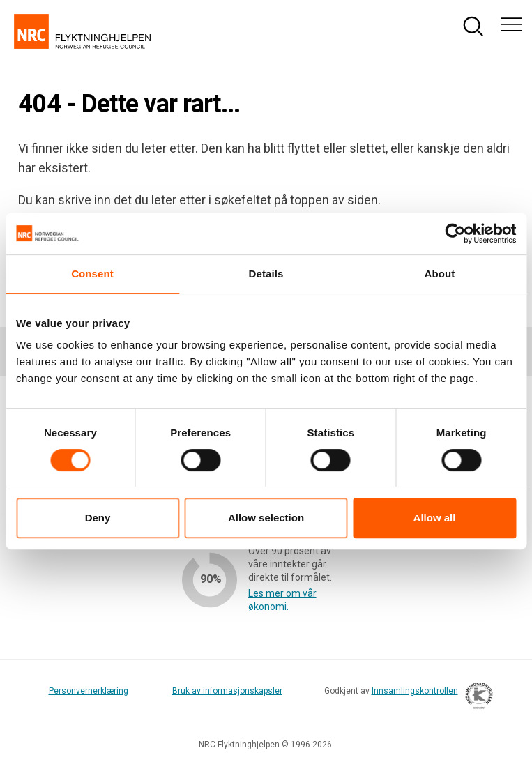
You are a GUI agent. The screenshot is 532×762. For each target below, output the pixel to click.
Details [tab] (266, 274)
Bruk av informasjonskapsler (227, 691)
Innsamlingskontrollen (429, 698)
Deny (98, 518)
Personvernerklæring (89, 691)
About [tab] (440, 274)
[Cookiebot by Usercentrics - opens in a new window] (455, 234)
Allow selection (266, 518)
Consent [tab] (92, 274)
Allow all (435, 518)
